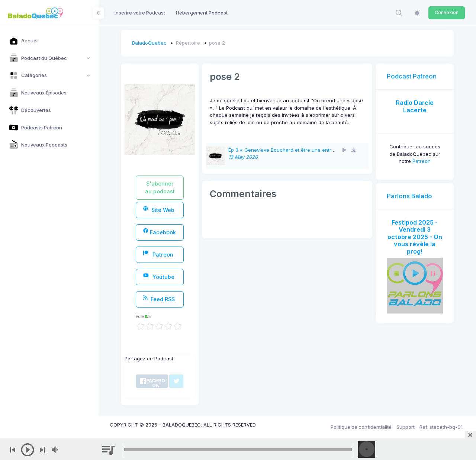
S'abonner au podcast (160, 187)
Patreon (158, 254)
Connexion (447, 12)
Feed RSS (159, 299)
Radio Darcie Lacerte (415, 106)
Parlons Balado (409, 196)
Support (406, 427)
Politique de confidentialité (361, 427)
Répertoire (188, 43)
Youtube (159, 276)
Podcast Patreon (412, 76)
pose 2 (217, 43)
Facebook (160, 232)
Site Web (159, 210)
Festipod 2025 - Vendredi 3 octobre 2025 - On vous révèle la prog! (415, 237)
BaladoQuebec (149, 43)
